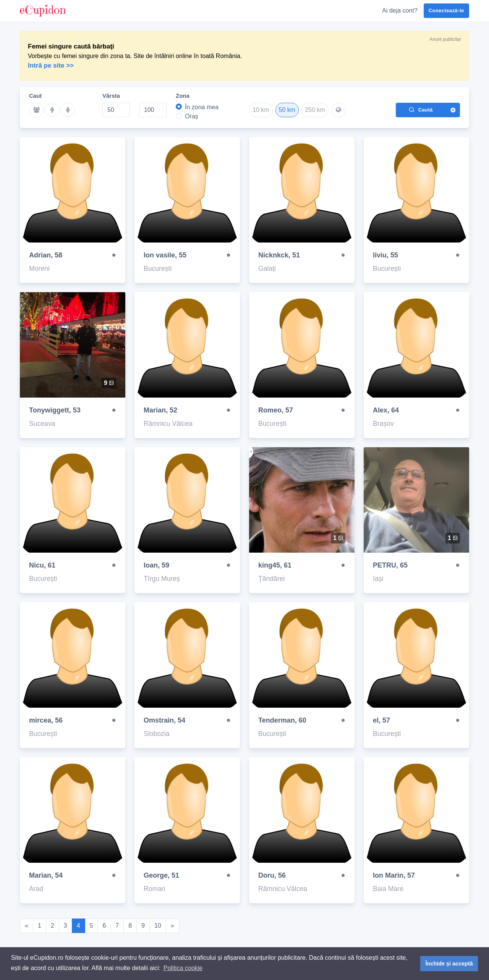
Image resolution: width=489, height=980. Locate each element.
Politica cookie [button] (183, 968)
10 (158, 926)
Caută (421, 110)
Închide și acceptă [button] (449, 964)
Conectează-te (446, 11)
